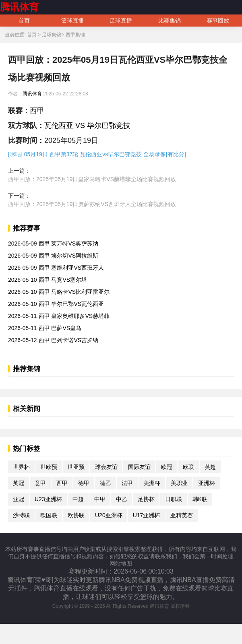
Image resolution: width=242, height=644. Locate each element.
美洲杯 (152, 483)
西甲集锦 (75, 35)
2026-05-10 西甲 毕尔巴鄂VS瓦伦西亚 (56, 304)
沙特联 (21, 515)
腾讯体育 (19, 7)
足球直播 (121, 21)
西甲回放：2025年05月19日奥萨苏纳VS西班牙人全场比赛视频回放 (92, 204)
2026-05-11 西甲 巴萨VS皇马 (45, 328)
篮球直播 (72, 21)
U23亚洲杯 (48, 499)
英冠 (19, 483)
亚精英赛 (182, 515)
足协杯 (146, 499)
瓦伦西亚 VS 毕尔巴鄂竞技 (87, 126)
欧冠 (167, 467)
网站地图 (121, 563)
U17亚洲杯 (147, 515)
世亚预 (76, 467)
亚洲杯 (207, 483)
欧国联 (49, 515)
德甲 (84, 483)
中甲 (100, 499)
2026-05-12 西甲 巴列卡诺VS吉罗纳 (53, 340)
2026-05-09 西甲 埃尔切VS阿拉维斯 (53, 256)
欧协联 (76, 515)
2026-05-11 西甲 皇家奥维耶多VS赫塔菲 (59, 316)
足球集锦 (52, 35)
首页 (24, 21)
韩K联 (200, 499)
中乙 (122, 499)
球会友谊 (106, 467)
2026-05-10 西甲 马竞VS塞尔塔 (48, 280)
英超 (210, 467)
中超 (78, 499)
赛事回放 (218, 21)
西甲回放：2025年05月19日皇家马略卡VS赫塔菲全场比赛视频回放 (92, 179)
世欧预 (49, 467)
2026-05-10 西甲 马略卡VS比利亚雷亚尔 (59, 292)
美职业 (179, 483)
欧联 (188, 467)
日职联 (174, 499)
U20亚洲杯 (109, 515)
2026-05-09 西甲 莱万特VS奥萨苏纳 (53, 244)
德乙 (105, 483)
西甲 (62, 483)
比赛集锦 (170, 21)
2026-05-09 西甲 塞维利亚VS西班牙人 (56, 268)
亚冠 (19, 499)
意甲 (40, 483)
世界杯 (21, 467)
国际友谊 (139, 467)
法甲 (127, 483)
